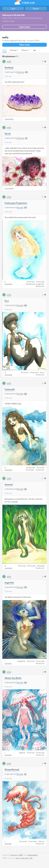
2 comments (9, 188)
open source (14, 855)
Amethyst (9, 67)
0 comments (8, 283)
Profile (4, 50)
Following (13, 50)
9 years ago (8, 76)
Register (36, 8)
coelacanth (31, 468)
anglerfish (22, 661)
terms (18, 858)
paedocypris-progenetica (36, 284)
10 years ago (8, 212)
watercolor (41, 286)
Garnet (8, 133)
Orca (7, 301)
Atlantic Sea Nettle (13, 678)
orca (43, 372)
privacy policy (25, 858)
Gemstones (20, 72)
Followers (25, 50)
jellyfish (23, 753)
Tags (35, 50)
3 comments (9, 119)
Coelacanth (10, 389)
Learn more (24, 27)
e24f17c (21, 855)
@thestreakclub (33, 855)
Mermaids (20, 207)
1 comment (8, 662)
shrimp (42, 841)
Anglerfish (9, 583)
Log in (13, 8)
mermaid (31, 282)
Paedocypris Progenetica (16, 203)
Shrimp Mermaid (12, 769)
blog (31, 858)
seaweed (41, 566)
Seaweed (9, 484)
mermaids (41, 282)
